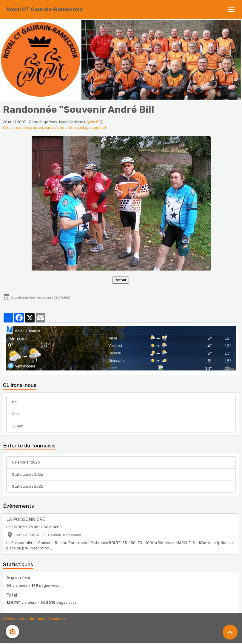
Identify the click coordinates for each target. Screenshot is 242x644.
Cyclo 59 (93, 122)
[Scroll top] (230, 632)
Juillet (17, 426)
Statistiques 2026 (27, 475)
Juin (16, 414)
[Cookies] (13, 632)
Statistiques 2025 (28, 487)
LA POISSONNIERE (26, 519)
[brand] (44, 9)
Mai (15, 402)
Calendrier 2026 (26, 462)
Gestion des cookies (121, 637)
